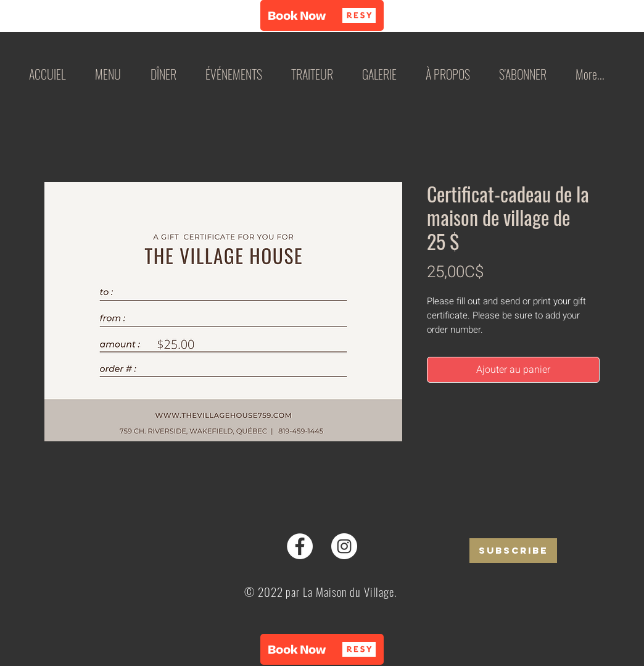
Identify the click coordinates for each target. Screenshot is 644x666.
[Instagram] (344, 546)
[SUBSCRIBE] (513, 551)
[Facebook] (300, 546)
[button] (322, 15)
